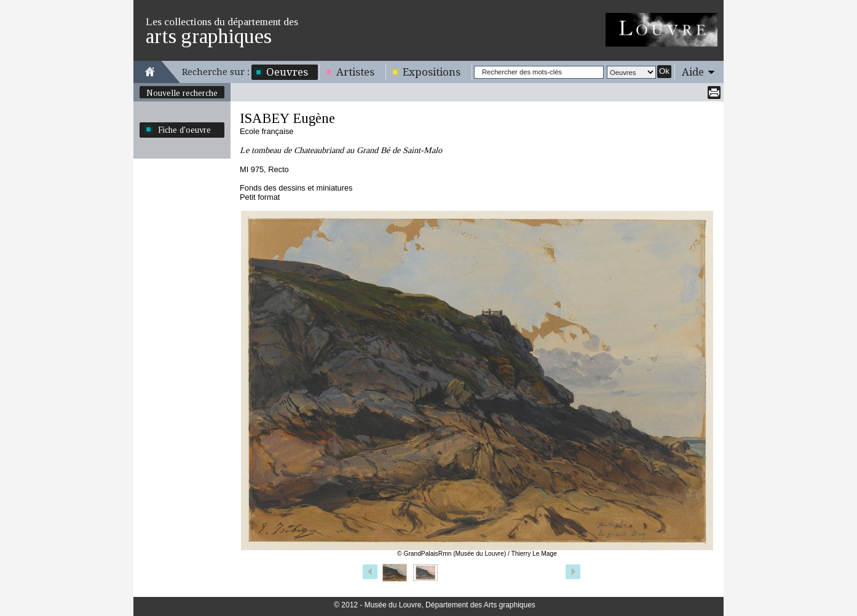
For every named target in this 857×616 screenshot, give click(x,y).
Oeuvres (287, 72)
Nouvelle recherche (182, 93)
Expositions (432, 72)
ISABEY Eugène (287, 118)
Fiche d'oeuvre (184, 130)
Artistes (355, 72)
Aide (693, 72)
